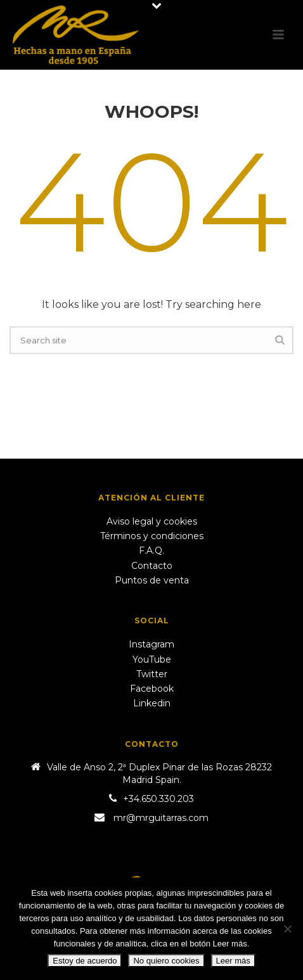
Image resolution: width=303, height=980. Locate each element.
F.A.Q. (151, 550)
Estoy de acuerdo (85, 961)
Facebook (152, 689)
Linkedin (152, 703)
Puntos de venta (152, 580)
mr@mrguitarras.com (161, 818)
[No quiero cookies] (287, 929)
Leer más (233, 961)
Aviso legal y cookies (152, 521)
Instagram (151, 644)
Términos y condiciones (152, 536)
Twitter (152, 674)
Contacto (152, 566)
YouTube (152, 659)
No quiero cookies (166, 961)
